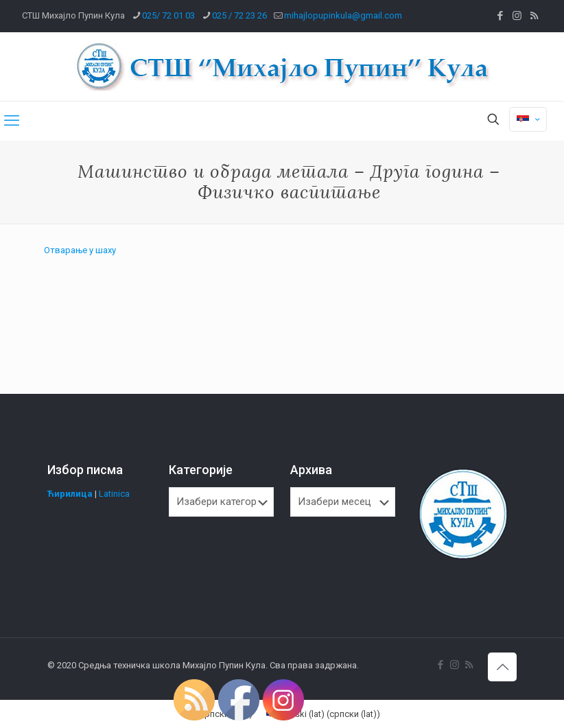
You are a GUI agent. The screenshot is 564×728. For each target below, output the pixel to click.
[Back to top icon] (502, 667)
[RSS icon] (534, 16)
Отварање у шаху (80, 250)
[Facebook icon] (500, 16)
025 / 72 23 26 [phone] (239, 15)
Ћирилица (70, 494)
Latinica (114, 494)
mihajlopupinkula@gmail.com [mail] (343, 15)
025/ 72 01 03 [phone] (168, 15)
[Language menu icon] (528, 119)
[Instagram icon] (517, 16)
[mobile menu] (12, 121)
